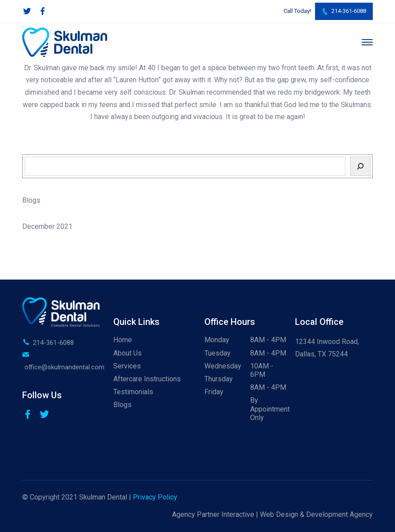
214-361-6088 (344, 11)
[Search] (360, 166)
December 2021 (47, 226)
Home (123, 340)
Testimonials (133, 392)
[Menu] (367, 42)
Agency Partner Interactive (213, 514)
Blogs (31, 200)
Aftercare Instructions (147, 379)
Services (127, 366)
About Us (128, 353)
